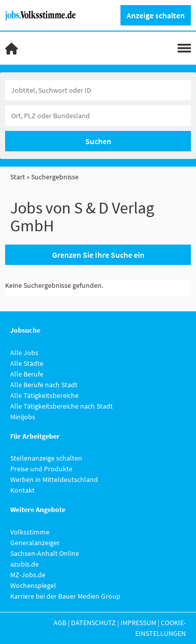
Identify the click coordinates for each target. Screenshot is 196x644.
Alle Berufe (27, 374)
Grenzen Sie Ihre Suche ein (98, 255)
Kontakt (22, 490)
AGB (60, 623)
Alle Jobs (24, 353)
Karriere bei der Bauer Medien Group (65, 596)
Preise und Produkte (41, 469)
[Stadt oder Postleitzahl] (98, 116)
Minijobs (23, 417)
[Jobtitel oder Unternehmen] (98, 90)
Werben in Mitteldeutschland (54, 479)
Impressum (138, 623)
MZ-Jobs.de (28, 575)
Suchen (98, 141)
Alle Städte (27, 363)
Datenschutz (93, 623)
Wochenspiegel (33, 585)
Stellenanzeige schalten (46, 458)
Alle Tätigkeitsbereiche (44, 395)
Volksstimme (30, 532)
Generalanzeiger (35, 543)
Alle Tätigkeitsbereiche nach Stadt (62, 406)
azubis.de (24, 564)
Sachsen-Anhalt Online (45, 553)
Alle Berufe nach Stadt (44, 385)
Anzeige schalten (156, 15)
